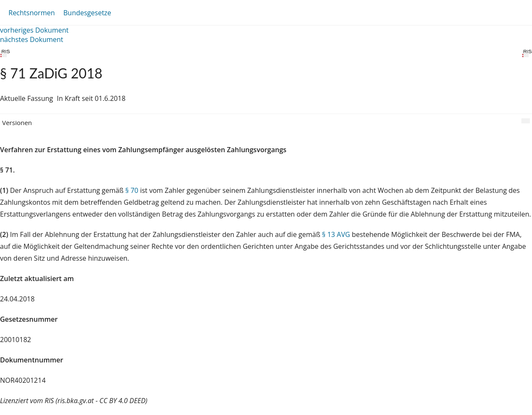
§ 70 (132, 190)
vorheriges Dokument (34, 30)
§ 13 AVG (336, 234)
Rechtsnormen (32, 13)
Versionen (17, 123)
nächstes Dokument (32, 39)
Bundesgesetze (87, 13)
